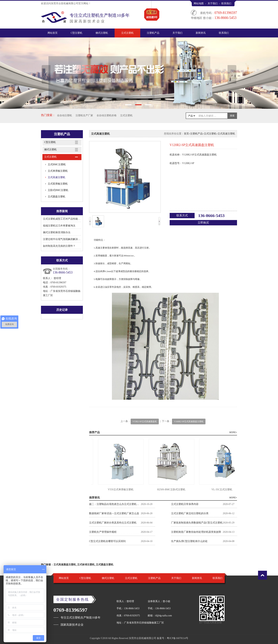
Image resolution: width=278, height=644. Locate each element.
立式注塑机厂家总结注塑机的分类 (190, 513)
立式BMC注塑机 (57, 164)
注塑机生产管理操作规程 (103, 532)
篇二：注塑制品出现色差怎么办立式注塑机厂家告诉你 (115, 504)
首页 (186, 134)
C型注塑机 (77, 33)
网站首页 (53, 33)
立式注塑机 (127, 33)
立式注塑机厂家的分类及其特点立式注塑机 (113, 523)
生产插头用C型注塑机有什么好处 (189, 541)
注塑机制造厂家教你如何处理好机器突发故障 (196, 532)
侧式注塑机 (102, 33)
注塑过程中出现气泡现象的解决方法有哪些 (67, 239)
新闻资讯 (201, 33)
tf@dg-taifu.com (164, 616)
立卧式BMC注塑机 (58, 190)
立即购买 (203, 223)
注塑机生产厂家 (84, 115)
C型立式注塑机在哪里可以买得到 (107, 541)
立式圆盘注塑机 (56, 197)
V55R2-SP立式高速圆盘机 (145, 421)
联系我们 (226, 3)
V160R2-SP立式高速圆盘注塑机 (189, 421)
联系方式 (182, 215)
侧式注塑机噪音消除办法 (57, 232)
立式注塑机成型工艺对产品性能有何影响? (66, 219)
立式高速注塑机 (56, 177)
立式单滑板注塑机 (58, 171)
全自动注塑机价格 (107, 115)
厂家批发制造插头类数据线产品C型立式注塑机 (197, 523)
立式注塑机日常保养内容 (185, 504)
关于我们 (213, 3)
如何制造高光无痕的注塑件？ (59, 246)
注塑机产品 (153, 33)
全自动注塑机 (65, 115)
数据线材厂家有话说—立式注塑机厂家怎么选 (114, 513)
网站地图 (199, 3)
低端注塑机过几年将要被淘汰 (59, 226)
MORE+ (233, 432)
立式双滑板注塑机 (58, 184)
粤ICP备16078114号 (177, 638)
